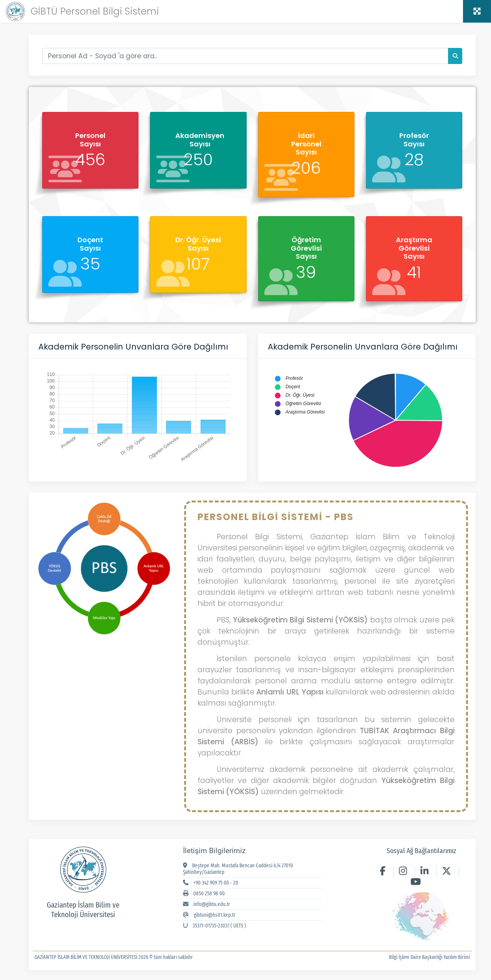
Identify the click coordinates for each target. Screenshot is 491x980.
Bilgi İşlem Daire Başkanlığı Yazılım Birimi (429, 957)
